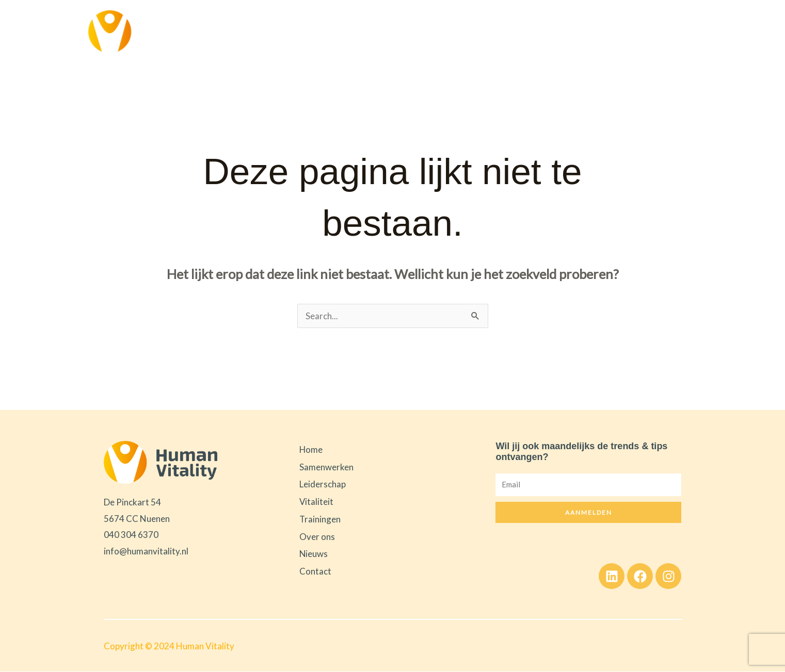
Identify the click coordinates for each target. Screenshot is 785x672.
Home (271, 32)
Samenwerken (325, 32)
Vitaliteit (460, 32)
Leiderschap (398, 32)
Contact (640, 32)
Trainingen (514, 32)
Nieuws (601, 32)
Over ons (561, 32)
